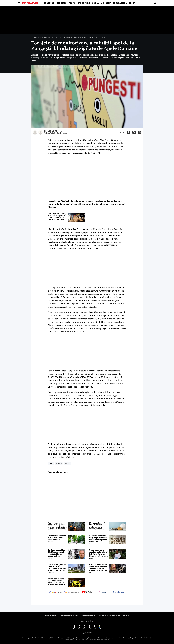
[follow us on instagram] (103, 593)
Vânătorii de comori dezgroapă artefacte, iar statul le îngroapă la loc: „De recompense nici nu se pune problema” (99, 539)
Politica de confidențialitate (109, 616)
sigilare (67, 464)
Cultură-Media (120, 3)
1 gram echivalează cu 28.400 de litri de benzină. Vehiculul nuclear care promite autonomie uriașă (57, 582)
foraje (51, 464)
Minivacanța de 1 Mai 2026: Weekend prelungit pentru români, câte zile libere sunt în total (98, 526)
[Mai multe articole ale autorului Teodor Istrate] (41, 132)
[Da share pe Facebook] (129, 132)
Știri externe (84, 3)
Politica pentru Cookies (70, 616)
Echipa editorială (51, 616)
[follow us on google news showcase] (71, 593)
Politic (72, 3)
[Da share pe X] (134, 132)
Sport (132, 3)
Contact (126, 616)
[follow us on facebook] (118, 592)
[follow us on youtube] (87, 593)
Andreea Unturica (50, 133)
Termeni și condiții (88, 616)
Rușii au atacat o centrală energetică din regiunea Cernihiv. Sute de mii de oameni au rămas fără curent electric (57, 526)
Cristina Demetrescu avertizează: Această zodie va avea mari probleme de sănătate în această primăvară (99, 567)
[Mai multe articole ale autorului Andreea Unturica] (35, 132)
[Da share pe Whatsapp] (140, 132)
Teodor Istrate (62, 133)
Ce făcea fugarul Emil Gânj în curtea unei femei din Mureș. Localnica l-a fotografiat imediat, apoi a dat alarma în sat (57, 553)
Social (96, 3)
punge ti (59, 464)
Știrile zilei (49, 3)
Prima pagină (35, 37)
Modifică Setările (87, 621)
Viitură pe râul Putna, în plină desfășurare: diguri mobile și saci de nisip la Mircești (57, 216)
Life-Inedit (106, 3)
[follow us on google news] (56, 593)
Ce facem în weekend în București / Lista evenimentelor (57, 538)
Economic (62, 3)
